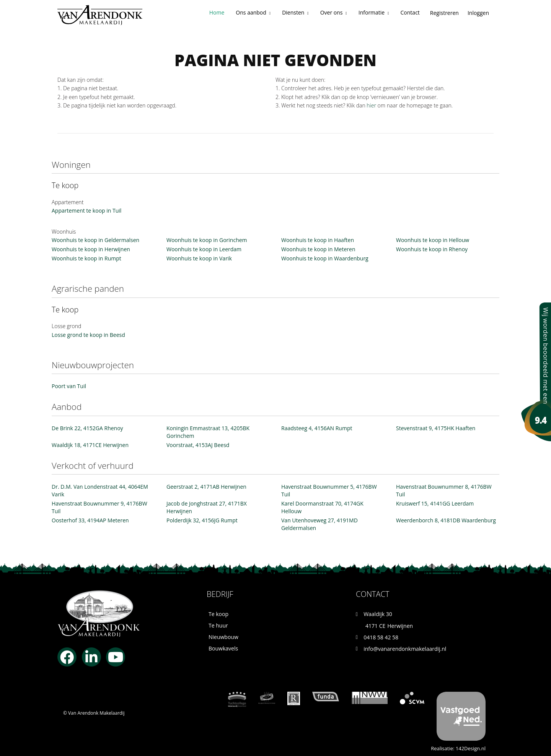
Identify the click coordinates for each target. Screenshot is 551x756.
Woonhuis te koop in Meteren (318, 249)
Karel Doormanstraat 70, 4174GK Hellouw (322, 507)
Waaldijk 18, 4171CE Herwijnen (90, 445)
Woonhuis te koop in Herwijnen (91, 249)
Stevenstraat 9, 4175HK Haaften (436, 428)
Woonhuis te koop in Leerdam (204, 249)
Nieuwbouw (223, 637)
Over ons (334, 12)
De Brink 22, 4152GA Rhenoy (87, 428)
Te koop (218, 614)
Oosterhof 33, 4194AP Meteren (90, 520)
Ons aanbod (253, 12)
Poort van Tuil (69, 386)
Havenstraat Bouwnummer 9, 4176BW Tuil (99, 507)
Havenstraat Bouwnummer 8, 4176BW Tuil (444, 490)
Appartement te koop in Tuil (86, 211)
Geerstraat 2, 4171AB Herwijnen (206, 487)
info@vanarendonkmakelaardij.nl (405, 649)
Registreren (444, 13)
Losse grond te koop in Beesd (88, 335)
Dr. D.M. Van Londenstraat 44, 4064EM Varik (100, 490)
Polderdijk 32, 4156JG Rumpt (202, 520)
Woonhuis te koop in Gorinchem (207, 240)
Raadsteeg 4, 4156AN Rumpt (317, 428)
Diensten (295, 12)
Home (217, 12)
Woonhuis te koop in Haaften (318, 240)
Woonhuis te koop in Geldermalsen (95, 240)
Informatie (374, 12)
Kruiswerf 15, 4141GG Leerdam (435, 503)
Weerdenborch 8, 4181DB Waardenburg (446, 520)
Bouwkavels (223, 648)
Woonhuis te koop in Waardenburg (325, 258)
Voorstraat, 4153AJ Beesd (198, 445)
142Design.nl (471, 748)
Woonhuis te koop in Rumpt (86, 258)
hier (371, 105)
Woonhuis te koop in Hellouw (433, 240)
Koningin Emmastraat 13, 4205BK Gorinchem (208, 432)
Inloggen (478, 13)
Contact (410, 12)
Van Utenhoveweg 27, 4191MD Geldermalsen (320, 524)
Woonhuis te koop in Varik (199, 258)
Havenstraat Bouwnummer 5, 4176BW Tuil (329, 490)
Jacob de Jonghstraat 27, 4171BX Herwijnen (207, 507)
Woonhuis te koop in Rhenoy (432, 249)
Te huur (218, 625)
